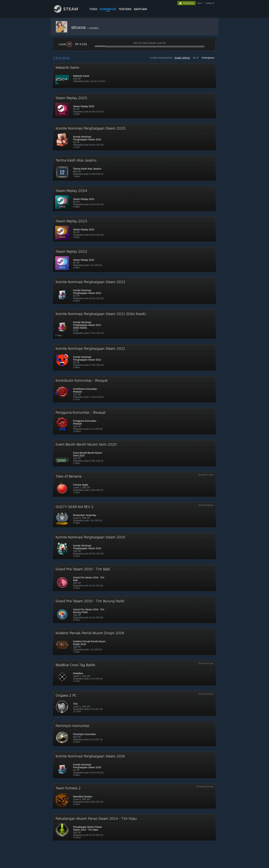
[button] (134, 76)
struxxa (79, 27)
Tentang (125, 9)
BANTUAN (141, 9)
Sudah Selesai (182, 58)
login (200, 3)
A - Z (196, 58)
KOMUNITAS (108, 9)
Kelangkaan (208, 58)
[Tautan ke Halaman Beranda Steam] (69, 12)
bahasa (209, 3)
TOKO (93, 9)
